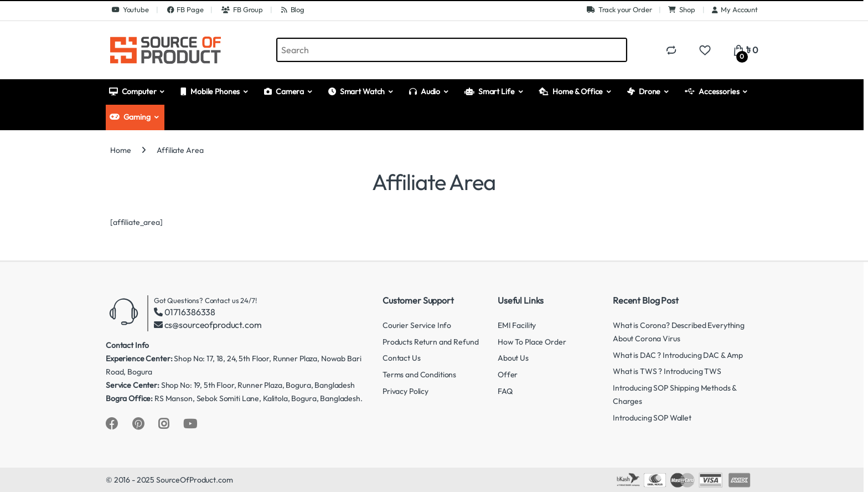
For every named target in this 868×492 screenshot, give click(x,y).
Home (120, 150)
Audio (425, 91)
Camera (284, 91)
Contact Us (402, 358)
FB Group (241, 9)
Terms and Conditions (419, 375)
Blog (292, 9)
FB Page (185, 9)
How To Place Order (532, 342)
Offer (508, 375)
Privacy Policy (405, 391)
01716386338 (190, 312)
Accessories (712, 91)
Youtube (130, 9)
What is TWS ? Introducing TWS (667, 371)
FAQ (505, 391)
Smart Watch (356, 91)
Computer (133, 91)
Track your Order (619, 9)
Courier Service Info (417, 325)
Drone (644, 91)
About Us (513, 358)
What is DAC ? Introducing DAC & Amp (678, 355)
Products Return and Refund (430, 342)
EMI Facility (517, 325)
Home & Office (571, 91)
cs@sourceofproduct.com (213, 325)
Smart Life (489, 91)
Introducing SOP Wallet (652, 418)
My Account (735, 9)
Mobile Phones (210, 91)
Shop (681, 9)
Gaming (130, 117)
